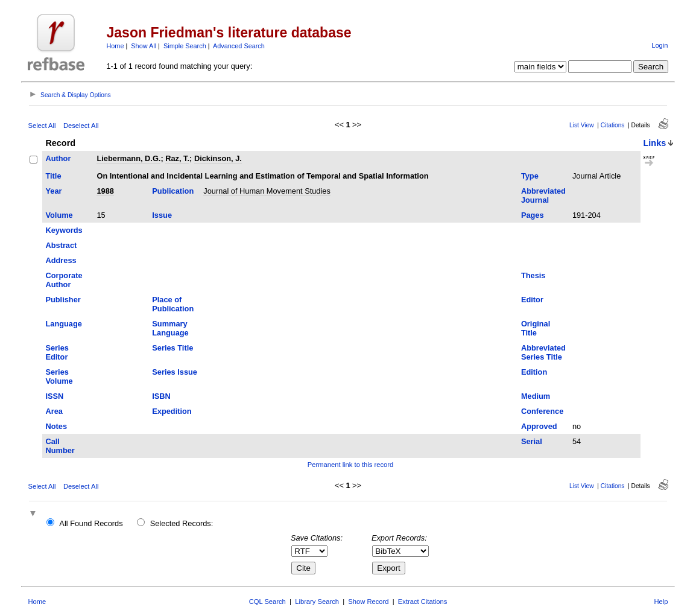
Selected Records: (182, 523)
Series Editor (57, 352)
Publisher (63, 300)
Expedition (172, 411)
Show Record (368, 602)
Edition (534, 372)
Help (661, 602)
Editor (532, 300)
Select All (42, 125)
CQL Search (267, 602)
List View (582, 125)
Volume (59, 215)
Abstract (61, 245)
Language (63, 324)
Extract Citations (422, 602)
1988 (105, 191)
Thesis (533, 275)
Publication (173, 191)
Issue (162, 215)
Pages (533, 215)
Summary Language (170, 328)
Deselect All (81, 125)
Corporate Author (64, 280)
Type (530, 176)
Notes (56, 426)
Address (61, 260)
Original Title (536, 328)
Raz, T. (177, 158)
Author (58, 158)
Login (660, 45)
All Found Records (91, 523)
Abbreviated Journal (543, 195)
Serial (532, 441)
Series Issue (175, 372)
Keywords (64, 230)
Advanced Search (239, 46)
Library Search (317, 602)
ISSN (54, 396)
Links (655, 143)
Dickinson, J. (218, 158)
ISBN (161, 396)
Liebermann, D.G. (128, 158)
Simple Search (185, 46)
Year (53, 191)
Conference (542, 411)
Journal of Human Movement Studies (267, 191)
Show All (144, 46)
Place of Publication (173, 304)
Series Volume (59, 376)
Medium (536, 396)
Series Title (172, 348)
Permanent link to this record (350, 465)
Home (115, 46)
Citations (613, 125)
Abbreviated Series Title (543, 352)
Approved (539, 426)
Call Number (60, 446)
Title (53, 176)
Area (54, 411)
